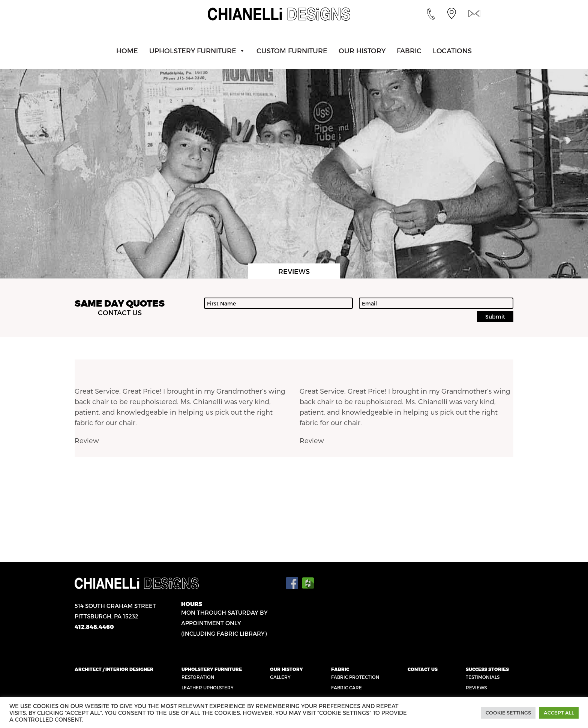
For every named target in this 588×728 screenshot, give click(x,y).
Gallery (280, 677)
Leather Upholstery (208, 687)
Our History (362, 50)
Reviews (476, 687)
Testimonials (483, 677)
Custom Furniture (292, 50)
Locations (452, 50)
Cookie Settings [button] (508, 713)
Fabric (409, 50)
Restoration (198, 677)
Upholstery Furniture (193, 50)
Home (127, 50)
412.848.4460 (94, 627)
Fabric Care (346, 687)
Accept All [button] (559, 713)
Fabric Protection (355, 677)
